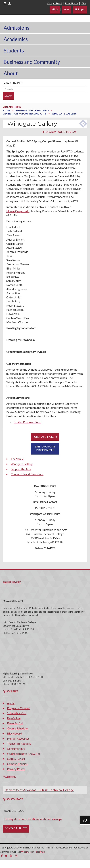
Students (14, 50)
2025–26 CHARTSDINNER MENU (45, 448)
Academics (16, 39)
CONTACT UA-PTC (16, 828)
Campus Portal (55, 3)
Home (7, 111)
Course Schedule (17, 728)
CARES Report (16, 759)
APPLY (55, 9)
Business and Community (32, 62)
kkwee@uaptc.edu (18, 211)
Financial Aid (15, 723)
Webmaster (27, 852)
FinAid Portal (72, 3)
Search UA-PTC (13, 83)
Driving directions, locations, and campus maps (33, 819)
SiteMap (40, 852)
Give (84, 3)
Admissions (16, 28)
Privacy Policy (16, 769)
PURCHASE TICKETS (45, 437)
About (11, 73)
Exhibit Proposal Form (27, 422)
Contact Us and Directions (27, 474)
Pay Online (14, 718)
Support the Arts (21, 469)
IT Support (80, 9)
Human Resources (18, 738)
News (66, 9)
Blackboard (14, 733)
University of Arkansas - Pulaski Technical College (39, 790)
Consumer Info (16, 749)
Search (8, 96)
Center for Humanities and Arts (25, 114)
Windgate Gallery (22, 464)
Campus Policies (17, 764)
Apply (11, 703)
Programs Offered (19, 708)
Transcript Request (19, 743)
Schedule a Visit (17, 713)
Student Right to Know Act (24, 754)
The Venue (17, 459)
